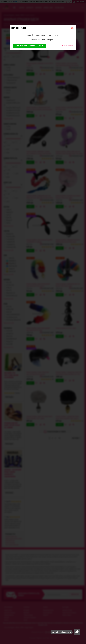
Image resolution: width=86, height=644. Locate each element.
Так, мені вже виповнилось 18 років (29, 46)
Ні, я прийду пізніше (68, 46)
